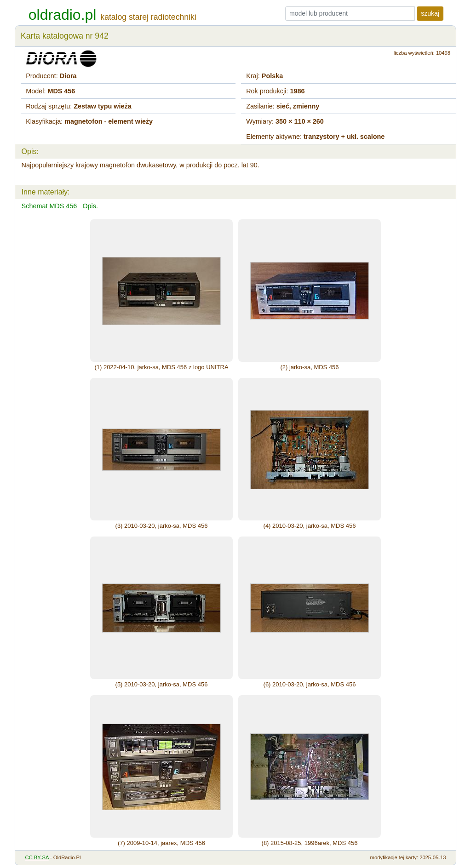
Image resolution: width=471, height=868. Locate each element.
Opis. (90, 206)
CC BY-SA (37, 857)
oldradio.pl (63, 15)
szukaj (430, 13)
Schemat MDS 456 (49, 206)
